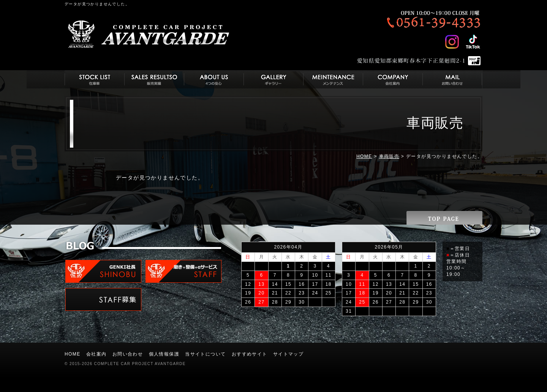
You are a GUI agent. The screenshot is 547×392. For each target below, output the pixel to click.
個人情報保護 (164, 354)
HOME (364, 156)
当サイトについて (205, 354)
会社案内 (96, 354)
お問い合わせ (128, 354)
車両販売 (389, 156)
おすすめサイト (250, 354)
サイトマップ (288, 354)
